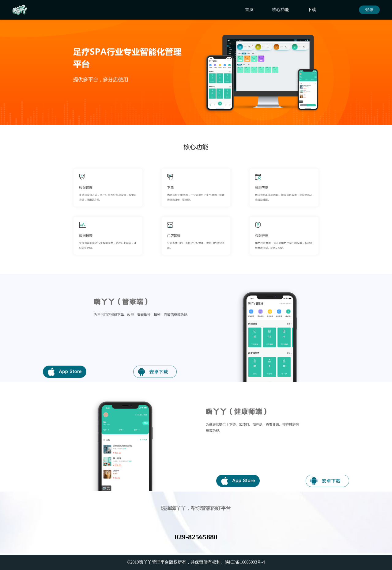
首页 (249, 10)
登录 (369, 10)
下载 (312, 10)
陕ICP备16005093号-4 (245, 562)
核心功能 (281, 10)
